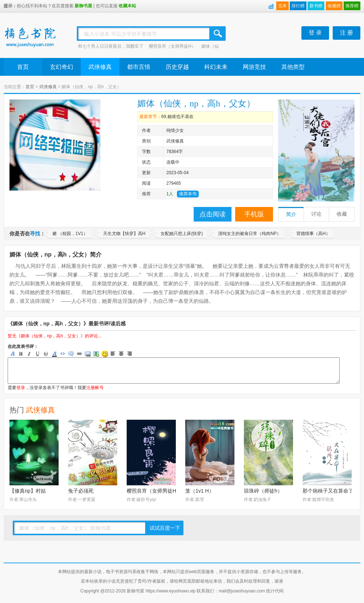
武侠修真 (100, 67)
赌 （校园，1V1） (70, 234)
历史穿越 (177, 67)
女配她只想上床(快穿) (182, 234)
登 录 (315, 33)
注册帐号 (95, 388)
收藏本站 (127, 6)
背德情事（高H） (313, 234)
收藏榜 (334, 6)
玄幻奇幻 (62, 67)
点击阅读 (213, 214)
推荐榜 (352, 6)
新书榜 (316, 6)
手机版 (254, 214)
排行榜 (298, 6)
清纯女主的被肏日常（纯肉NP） (250, 234)
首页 (23, 67)
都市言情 (139, 67)
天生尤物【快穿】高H (124, 234)
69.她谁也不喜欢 (177, 117)
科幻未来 (216, 67)
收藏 (342, 214)
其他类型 (293, 67)
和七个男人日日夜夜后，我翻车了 (111, 46)
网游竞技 (254, 67)
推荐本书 (188, 194)
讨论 (316, 214)
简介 (291, 214)
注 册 (347, 33)
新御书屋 (83, 6)
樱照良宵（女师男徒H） (172, 46)
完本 (282, 6)
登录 (21, 388)
